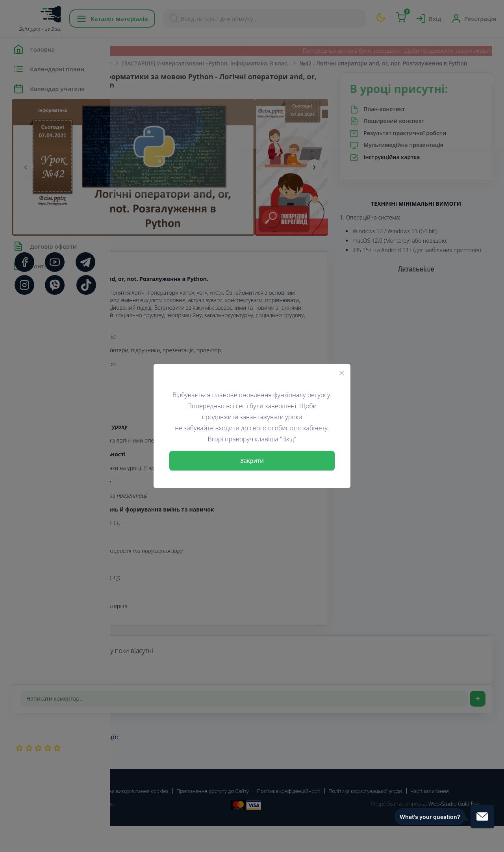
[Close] (342, 373)
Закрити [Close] (252, 460)
